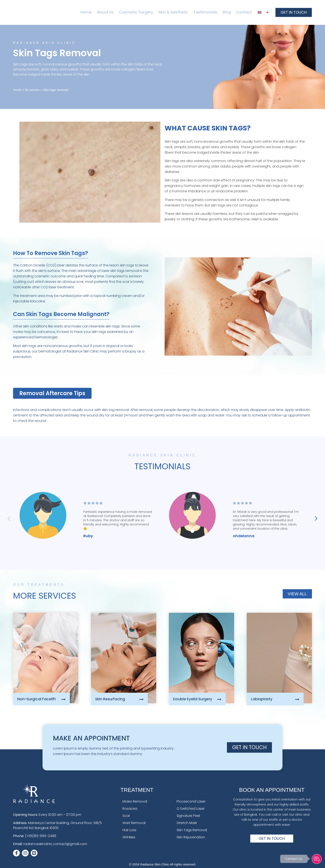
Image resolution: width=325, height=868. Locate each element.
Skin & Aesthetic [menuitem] (173, 12)
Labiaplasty (262, 699)
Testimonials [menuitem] (205, 12)
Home (17, 90)
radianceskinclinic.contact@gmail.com (55, 844)
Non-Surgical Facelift (37, 699)
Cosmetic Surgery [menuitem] (136, 12)
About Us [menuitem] (105, 12)
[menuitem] (260, 12)
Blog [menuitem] (227, 12)
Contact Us (293, 858)
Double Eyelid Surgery (193, 699)
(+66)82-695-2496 (41, 836)
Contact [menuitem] (244, 12)
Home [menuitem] (86, 12)
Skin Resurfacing (110, 699)
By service (32, 90)
